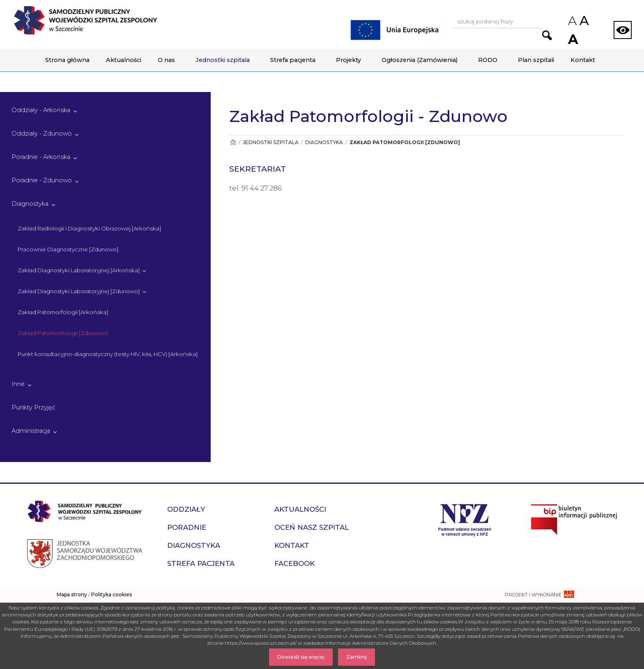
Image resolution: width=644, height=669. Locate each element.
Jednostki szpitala (223, 60)
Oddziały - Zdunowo (42, 133)
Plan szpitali (536, 60)
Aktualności (124, 60)
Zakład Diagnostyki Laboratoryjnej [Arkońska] (79, 270)
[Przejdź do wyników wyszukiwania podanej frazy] (547, 35)
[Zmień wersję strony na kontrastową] (623, 30)
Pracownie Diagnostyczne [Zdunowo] (68, 249)
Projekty (348, 60)
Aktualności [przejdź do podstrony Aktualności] (300, 509)
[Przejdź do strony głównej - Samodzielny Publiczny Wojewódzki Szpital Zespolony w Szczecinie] (85, 20)
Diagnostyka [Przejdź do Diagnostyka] (324, 142)
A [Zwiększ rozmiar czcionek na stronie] (572, 39)
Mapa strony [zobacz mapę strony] (72, 594)
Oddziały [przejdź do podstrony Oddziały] (186, 509)
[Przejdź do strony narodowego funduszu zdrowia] (465, 519)
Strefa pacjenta (293, 60)
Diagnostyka (30, 204)
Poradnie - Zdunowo (42, 180)
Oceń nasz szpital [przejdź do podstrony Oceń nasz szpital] (312, 527)
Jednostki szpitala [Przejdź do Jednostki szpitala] (271, 142)
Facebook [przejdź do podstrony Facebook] (294, 563)
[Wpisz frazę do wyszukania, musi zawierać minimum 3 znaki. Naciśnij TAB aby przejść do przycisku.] (498, 22)
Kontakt (583, 60)
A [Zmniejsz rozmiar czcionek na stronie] (572, 21)
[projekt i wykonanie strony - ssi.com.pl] (539, 594)
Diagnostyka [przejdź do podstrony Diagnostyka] (194, 545)
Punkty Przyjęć (33, 407)
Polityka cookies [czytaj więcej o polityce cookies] (112, 594)
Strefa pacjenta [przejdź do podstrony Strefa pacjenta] (201, 563)
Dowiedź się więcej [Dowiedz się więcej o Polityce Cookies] (301, 657)
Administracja (31, 431)
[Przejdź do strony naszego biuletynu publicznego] (574, 519)
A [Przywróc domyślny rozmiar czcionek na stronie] (584, 21)
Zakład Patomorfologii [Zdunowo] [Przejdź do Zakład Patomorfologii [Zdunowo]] (405, 142)
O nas (166, 60)
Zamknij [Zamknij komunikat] (356, 657)
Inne (18, 384)
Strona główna (67, 60)
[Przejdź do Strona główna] (233, 142)
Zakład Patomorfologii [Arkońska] (63, 312)
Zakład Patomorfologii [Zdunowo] (63, 333)
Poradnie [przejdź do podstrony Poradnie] (187, 527)
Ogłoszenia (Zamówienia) (420, 60)
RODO (488, 60)
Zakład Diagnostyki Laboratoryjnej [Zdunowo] (79, 291)
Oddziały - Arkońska (41, 110)
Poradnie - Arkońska (41, 157)
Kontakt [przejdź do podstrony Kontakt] (292, 545)
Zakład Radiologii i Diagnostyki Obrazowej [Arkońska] (89, 228)
